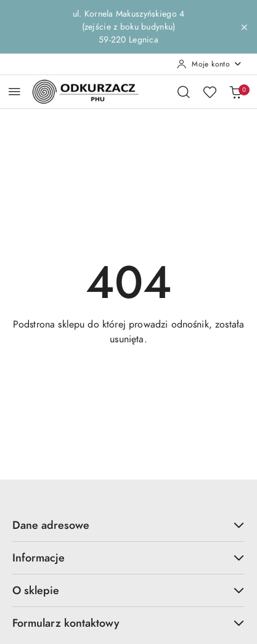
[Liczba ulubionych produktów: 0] (210, 92)
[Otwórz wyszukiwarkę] (184, 92)
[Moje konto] (210, 64)
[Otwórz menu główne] (14, 91)
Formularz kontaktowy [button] (128, 623)
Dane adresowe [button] (128, 525)
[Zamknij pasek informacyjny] (244, 27)
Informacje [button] (128, 557)
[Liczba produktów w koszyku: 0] (235, 92)
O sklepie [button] (128, 590)
